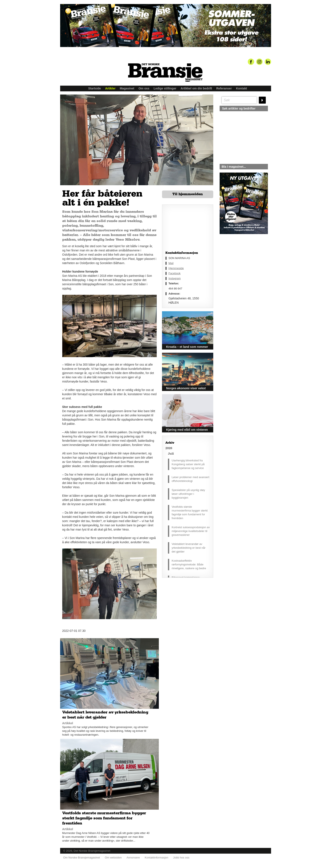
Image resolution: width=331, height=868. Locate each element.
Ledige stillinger (165, 88)
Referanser (224, 88)
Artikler (110, 88)
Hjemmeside (176, 268)
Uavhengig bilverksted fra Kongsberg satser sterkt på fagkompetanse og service (188, 464)
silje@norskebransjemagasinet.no (239, 274)
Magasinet (127, 88)
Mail (171, 263)
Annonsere (133, 858)
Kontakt (241, 88)
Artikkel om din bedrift (196, 88)
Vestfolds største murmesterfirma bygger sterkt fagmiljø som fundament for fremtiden (190, 512)
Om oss (144, 88)
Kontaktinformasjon (156, 858)
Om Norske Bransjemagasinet (82, 858)
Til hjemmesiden (188, 194)
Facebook (175, 273)
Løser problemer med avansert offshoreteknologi (191, 479)
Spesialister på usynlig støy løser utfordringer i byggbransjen (188, 494)
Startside (95, 88)
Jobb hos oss (181, 858)
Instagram (175, 278)
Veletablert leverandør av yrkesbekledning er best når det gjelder (189, 548)
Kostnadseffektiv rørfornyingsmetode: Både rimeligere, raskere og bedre (189, 564)
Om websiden (113, 858)
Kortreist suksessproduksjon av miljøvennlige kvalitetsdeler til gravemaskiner (191, 531)
